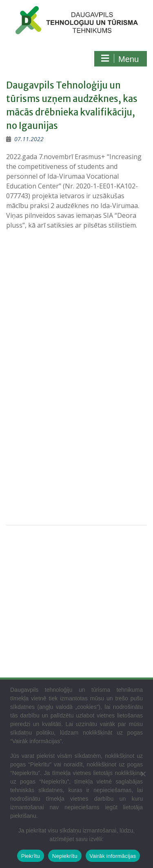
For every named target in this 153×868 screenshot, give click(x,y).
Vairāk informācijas (113, 856)
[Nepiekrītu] (143, 774)
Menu (120, 59)
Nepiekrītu (65, 856)
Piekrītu (31, 856)
